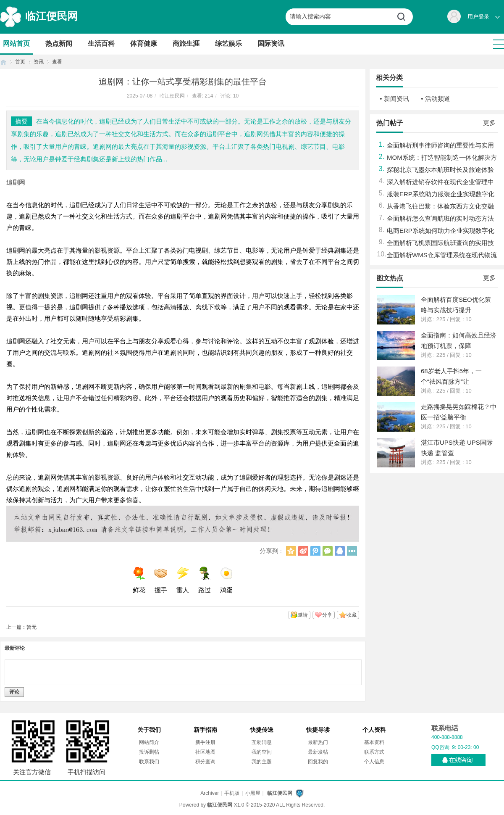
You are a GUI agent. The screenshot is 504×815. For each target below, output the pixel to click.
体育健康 (144, 44)
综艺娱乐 (228, 44)
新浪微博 (303, 551)
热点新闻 (59, 44)
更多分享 (352, 551)
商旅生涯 (186, 44)
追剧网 (16, 182)
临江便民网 (51, 16)
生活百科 (101, 44)
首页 (3, 62)
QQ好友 (340, 551)
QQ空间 (291, 551)
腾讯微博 (315, 551)
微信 (328, 551)
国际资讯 (271, 44)
